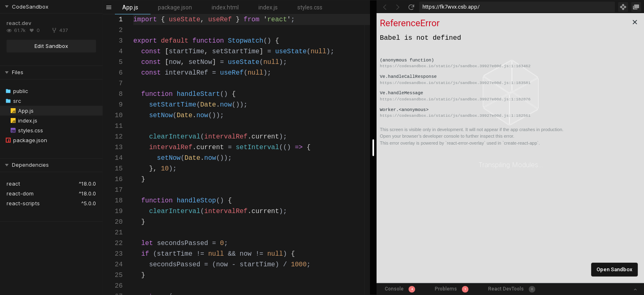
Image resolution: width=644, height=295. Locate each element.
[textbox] (134, 15)
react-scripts (23, 203)
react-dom (20, 193)
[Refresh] (411, 7)
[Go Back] (385, 7)
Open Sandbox (614, 269)
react (13, 184)
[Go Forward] (398, 7)
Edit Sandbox (51, 46)
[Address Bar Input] (517, 7)
